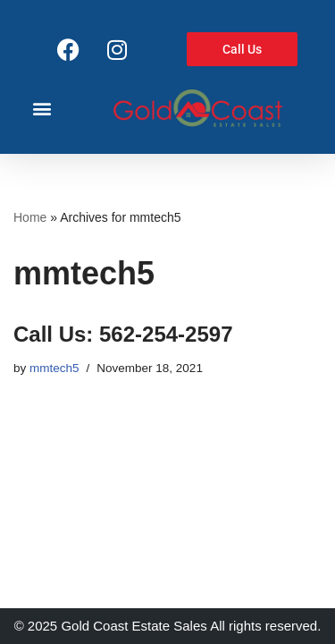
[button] (42, 108)
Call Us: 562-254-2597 (123, 334)
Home (30, 217)
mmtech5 (54, 368)
